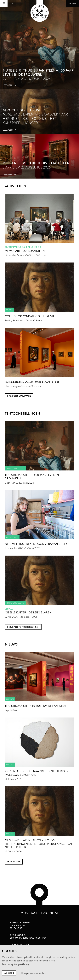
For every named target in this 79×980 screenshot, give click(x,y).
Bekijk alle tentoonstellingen (23, 627)
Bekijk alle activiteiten (19, 396)
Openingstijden (18, 935)
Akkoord (9, 973)
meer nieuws (14, 862)
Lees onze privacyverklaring (15, 964)
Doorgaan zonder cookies (34, 973)
